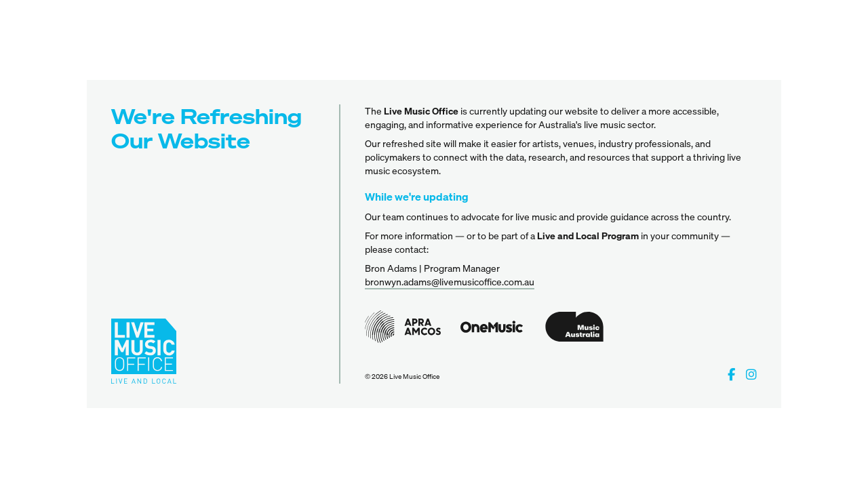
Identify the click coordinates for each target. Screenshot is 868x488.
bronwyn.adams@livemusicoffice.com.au (450, 282)
